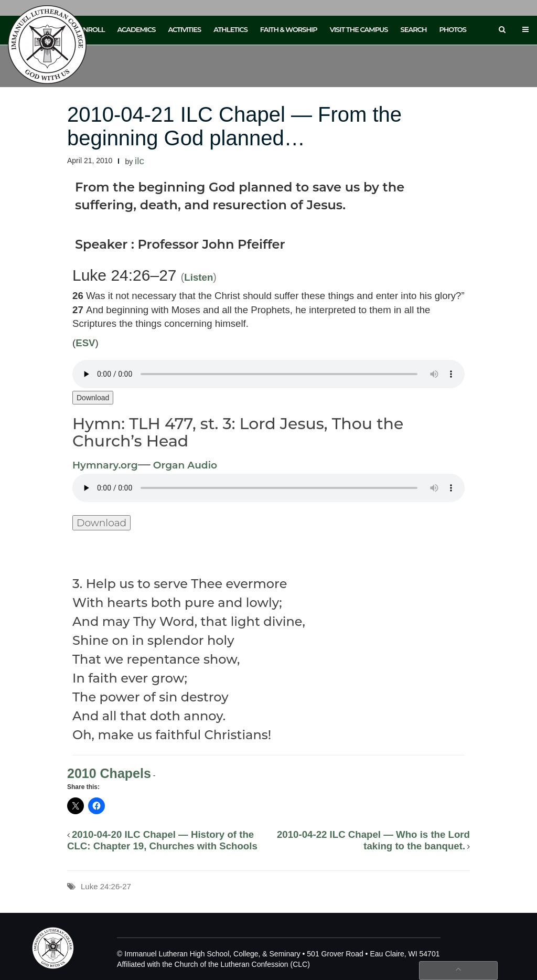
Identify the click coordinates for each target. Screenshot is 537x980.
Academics (136, 29)
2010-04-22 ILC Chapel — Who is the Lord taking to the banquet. (373, 840)
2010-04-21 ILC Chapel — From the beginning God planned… (234, 126)
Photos (453, 29)
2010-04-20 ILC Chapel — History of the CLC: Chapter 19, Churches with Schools (162, 840)
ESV (85, 343)
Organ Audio (184, 465)
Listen (198, 277)
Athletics (230, 29)
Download (93, 398)
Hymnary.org (105, 465)
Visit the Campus (359, 29)
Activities (184, 29)
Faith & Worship (289, 29)
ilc (139, 161)
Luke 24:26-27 (106, 886)
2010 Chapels (109, 773)
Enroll (92, 29)
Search (414, 29)
